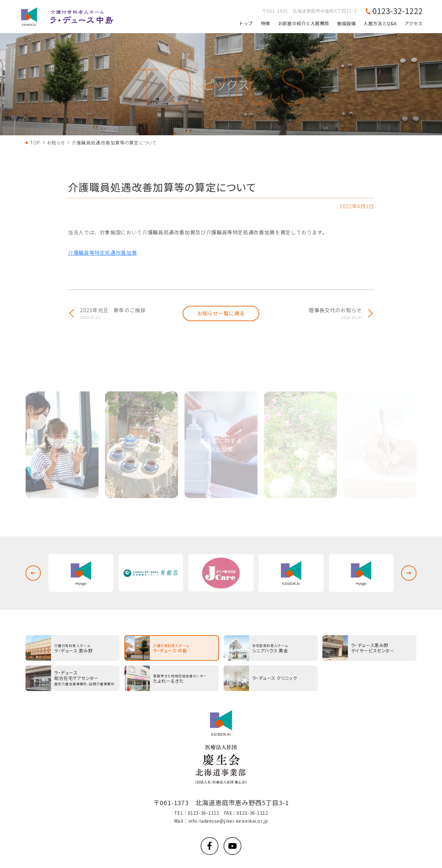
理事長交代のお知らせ (335, 313)
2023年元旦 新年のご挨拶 (113, 313)
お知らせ (56, 143)
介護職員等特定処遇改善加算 (102, 253)
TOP (35, 143)
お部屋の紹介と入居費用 (304, 23)
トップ (246, 23)
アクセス (414, 23)
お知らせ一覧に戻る (221, 313)
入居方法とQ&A (380, 23)
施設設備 (346, 23)
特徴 (265, 23)
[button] (33, 573)
